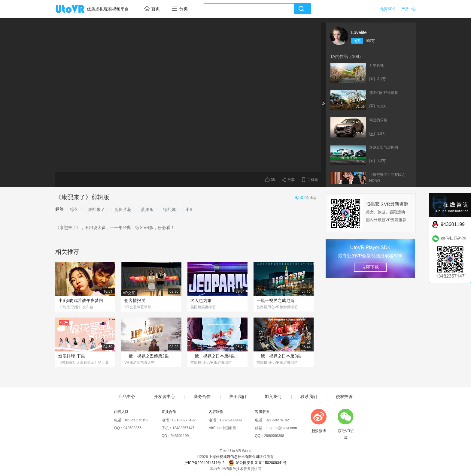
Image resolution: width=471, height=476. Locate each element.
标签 (59, 209)
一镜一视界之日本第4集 (213, 356)
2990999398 (274, 436)
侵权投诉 (344, 396)
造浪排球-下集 (72, 356)
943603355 (132, 428)
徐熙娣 (169, 209)
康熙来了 (96, 209)
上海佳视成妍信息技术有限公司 (234, 457)
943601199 (180, 436)
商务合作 (202, 396)
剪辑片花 (123, 209)
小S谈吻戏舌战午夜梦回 (81, 300)
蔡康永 (147, 209)
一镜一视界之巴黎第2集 (147, 356)
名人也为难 (201, 300)
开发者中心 (164, 396)
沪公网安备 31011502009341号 (257, 463)
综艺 (74, 209)
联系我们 (309, 396)
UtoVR (77, 9)
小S (189, 209)
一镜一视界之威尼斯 (275, 300)
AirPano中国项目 (222, 428)
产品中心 (409, 9)
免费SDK (388, 9)
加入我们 (273, 396)
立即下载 (370, 267)
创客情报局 (135, 300)
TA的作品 (347, 56)
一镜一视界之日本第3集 (279, 356)
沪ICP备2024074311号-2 (204, 463)
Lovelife (359, 32)
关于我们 (238, 396)
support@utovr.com (281, 428)
